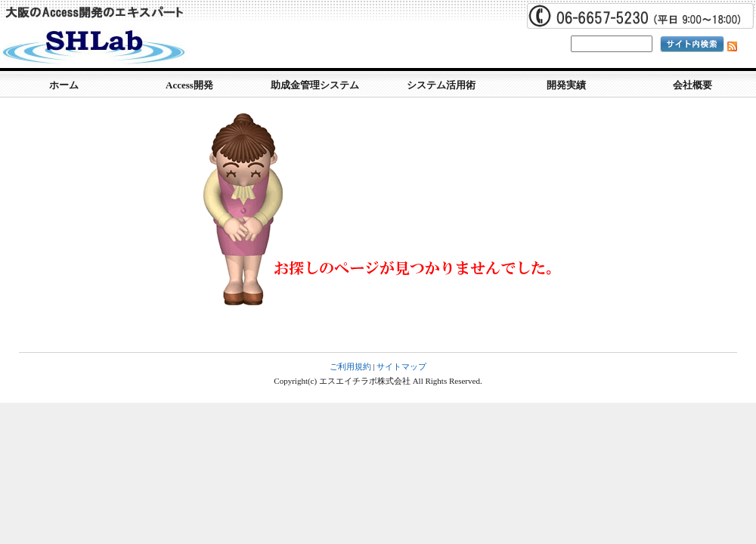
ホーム (64, 85)
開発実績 (566, 85)
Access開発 (189, 85)
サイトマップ (401, 366)
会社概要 (692, 85)
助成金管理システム (315, 85)
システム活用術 (441, 85)
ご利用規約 (350, 366)
